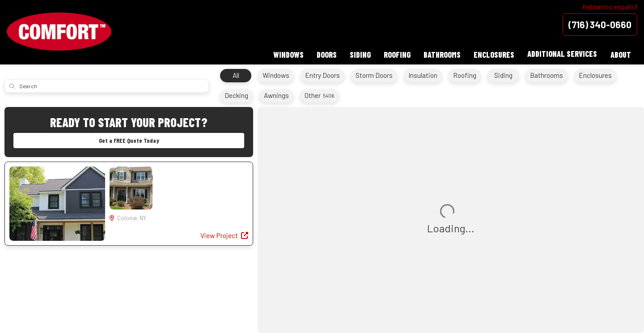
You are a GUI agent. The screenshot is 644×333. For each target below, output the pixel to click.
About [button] (620, 54)
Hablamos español (610, 6)
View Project (224, 236)
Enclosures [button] (493, 54)
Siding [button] (358, 54)
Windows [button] (285, 54)
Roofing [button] (395, 54)
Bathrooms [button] (441, 54)
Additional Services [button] (562, 54)
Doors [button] (324, 54)
